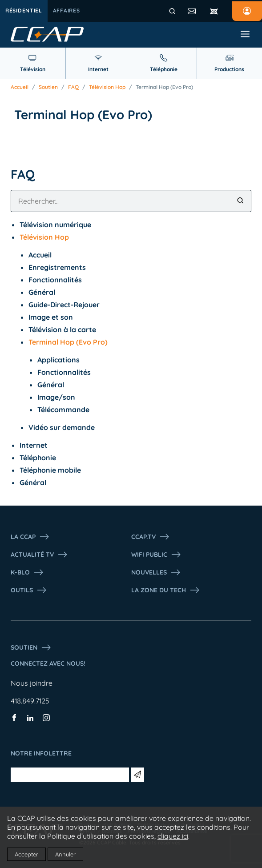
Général (42, 292)
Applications (58, 360)
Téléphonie (38, 458)
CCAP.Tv (151, 537)
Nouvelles (156, 572)
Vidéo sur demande (62, 427)
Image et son (51, 317)
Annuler (65, 854)
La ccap (30, 537)
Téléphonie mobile (50, 470)
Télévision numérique (55, 225)
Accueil (20, 87)
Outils (29, 590)
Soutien (48, 87)
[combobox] (131, 201)
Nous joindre (32, 683)
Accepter (26, 854)
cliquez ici (173, 836)
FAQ (73, 87)
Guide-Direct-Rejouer (64, 305)
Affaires (67, 10)
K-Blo (27, 572)
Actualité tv (39, 555)
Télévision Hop (107, 87)
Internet (34, 445)
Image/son (56, 397)
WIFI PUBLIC (156, 555)
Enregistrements (57, 267)
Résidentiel (24, 10)
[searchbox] (131, 201)
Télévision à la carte (62, 330)
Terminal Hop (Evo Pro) (164, 87)
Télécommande (63, 410)
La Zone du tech (166, 590)
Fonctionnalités (55, 280)
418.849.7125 (30, 701)
